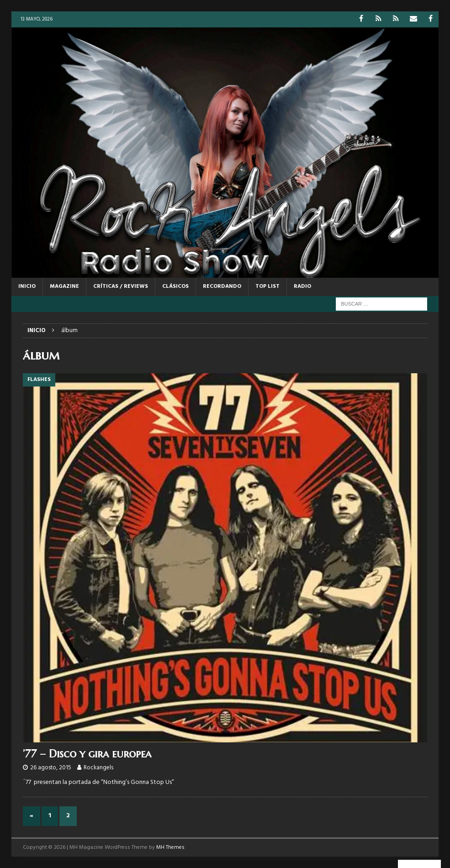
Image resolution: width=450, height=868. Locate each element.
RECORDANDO (222, 286)
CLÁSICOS (175, 286)
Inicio (27, 286)
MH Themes (170, 847)
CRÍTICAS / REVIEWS (121, 286)
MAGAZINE (64, 286)
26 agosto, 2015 (51, 768)
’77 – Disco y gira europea (87, 754)
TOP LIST (267, 286)
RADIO (302, 286)
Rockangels (98, 768)
